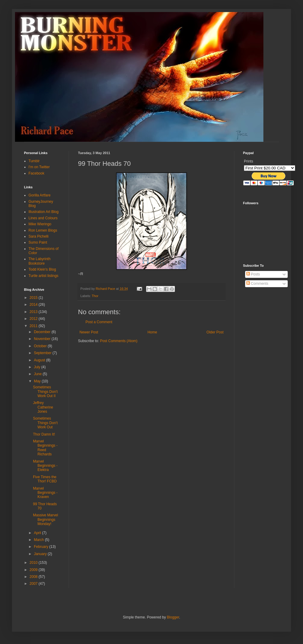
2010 (34, 563)
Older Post (215, 332)
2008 (34, 577)
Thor (95, 296)
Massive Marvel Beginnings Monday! (45, 519)
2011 (34, 326)
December (43, 332)
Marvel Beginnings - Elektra (45, 466)
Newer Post (89, 332)
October (41, 346)
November (43, 339)
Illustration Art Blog (43, 212)
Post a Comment (99, 322)
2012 (34, 319)
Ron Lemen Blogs (43, 230)
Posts (253, 274)
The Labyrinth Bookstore (39, 261)
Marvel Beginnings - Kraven (45, 493)
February (42, 547)
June (38, 374)
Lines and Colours (43, 218)
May (38, 381)
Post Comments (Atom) (119, 341)
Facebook (36, 173)
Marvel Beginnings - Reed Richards (45, 448)
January (41, 554)
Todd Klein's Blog (42, 269)
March (39, 540)
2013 (34, 312)
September (43, 353)
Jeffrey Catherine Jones (43, 407)
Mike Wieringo (40, 224)
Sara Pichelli (39, 236)
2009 (34, 570)
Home (152, 332)
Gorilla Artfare (39, 195)
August (40, 360)
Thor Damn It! (44, 434)
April (38, 533)
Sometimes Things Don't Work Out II (45, 392)
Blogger (173, 617)
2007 (34, 584)
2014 (34, 305)
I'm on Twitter (39, 167)
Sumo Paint (38, 242)
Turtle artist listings (43, 276)
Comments (257, 284)
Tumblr (34, 161)
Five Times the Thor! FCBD (45, 479)
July (38, 367)
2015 (34, 298)
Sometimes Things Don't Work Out (45, 423)
